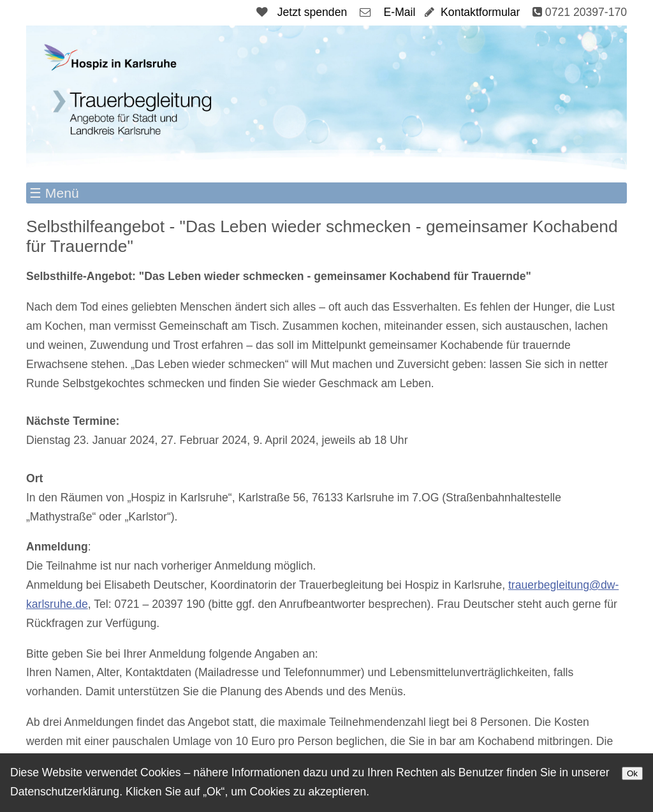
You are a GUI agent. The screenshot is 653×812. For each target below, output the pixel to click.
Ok (632, 773)
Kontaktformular (480, 12)
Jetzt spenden (312, 12)
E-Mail (400, 12)
